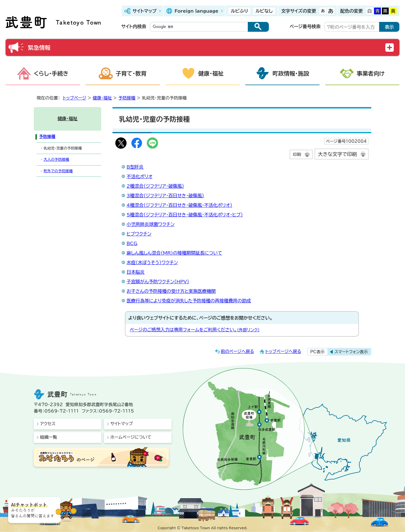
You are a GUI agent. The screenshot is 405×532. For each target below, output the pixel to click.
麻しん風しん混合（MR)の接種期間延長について (174, 253)
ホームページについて (131, 437)
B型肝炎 (135, 167)
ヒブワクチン (139, 234)
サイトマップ (144, 11)
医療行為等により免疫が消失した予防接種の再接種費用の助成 (189, 301)
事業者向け (371, 73)
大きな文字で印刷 (337, 154)
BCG (132, 243)
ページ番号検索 (305, 26)
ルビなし (264, 11)
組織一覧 (49, 437)
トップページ (75, 98)
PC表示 (317, 352)
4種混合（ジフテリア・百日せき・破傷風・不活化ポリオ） (179, 205)
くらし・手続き (51, 73)
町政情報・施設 (291, 73)
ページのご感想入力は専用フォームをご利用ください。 (195, 330)
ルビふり (239, 11)
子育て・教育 (131, 73)
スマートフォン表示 (351, 352)
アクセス (48, 424)
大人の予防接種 (56, 159)
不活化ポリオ (139, 176)
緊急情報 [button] (39, 47)
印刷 (297, 154)
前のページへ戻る (238, 351)
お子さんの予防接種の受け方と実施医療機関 (171, 291)
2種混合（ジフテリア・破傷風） (155, 186)
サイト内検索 (134, 26)
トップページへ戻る (283, 351)
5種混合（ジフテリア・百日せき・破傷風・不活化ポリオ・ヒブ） (185, 215)
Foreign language (196, 11)
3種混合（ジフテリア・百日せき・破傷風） (165, 196)
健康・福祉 (211, 73)
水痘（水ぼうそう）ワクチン (152, 262)
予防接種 (127, 98)
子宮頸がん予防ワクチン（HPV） (158, 282)
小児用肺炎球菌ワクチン (151, 224)
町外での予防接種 (58, 171)
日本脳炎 (136, 272)
